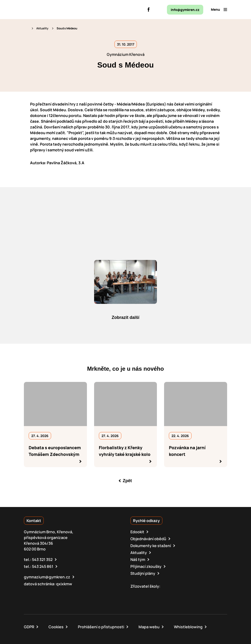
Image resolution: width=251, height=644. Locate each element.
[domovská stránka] (44, 10)
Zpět (127, 481)
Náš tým (138, 560)
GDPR (29, 627)
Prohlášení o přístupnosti (101, 627)
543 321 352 (42, 560)
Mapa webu (149, 627)
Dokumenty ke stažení (151, 546)
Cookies (56, 627)
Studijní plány (143, 573)
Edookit (137, 532)
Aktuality (42, 28)
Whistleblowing (188, 627)
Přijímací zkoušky (146, 566)
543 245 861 (43, 566)
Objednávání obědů (148, 539)
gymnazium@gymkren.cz (47, 577)
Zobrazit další (125, 317)
